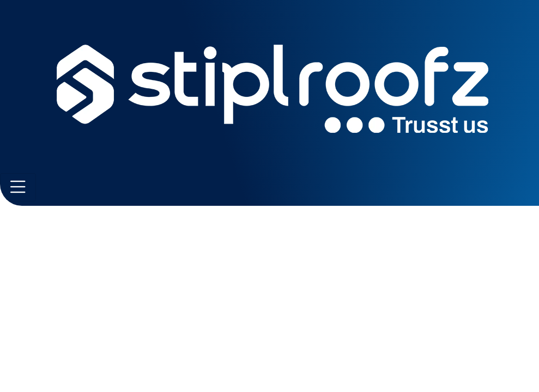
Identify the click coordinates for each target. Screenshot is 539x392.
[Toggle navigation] (18, 187)
